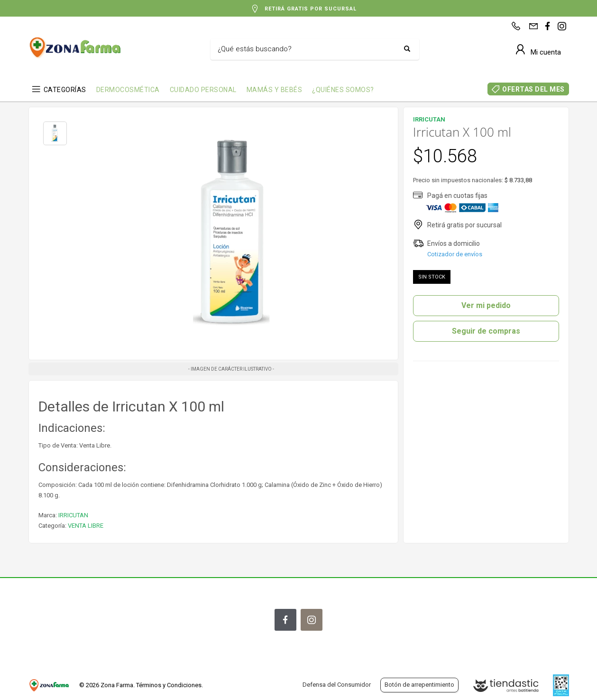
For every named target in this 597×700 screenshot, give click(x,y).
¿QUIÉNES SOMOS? (343, 90)
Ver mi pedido (486, 305)
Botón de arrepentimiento (419, 685)
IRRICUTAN (73, 515)
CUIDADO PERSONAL (203, 90)
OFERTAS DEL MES (533, 89)
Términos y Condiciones (169, 685)
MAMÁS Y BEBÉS (275, 90)
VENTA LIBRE (86, 526)
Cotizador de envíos (455, 254)
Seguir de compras (486, 331)
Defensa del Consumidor (337, 685)
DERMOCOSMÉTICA (128, 90)
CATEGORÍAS (65, 90)
